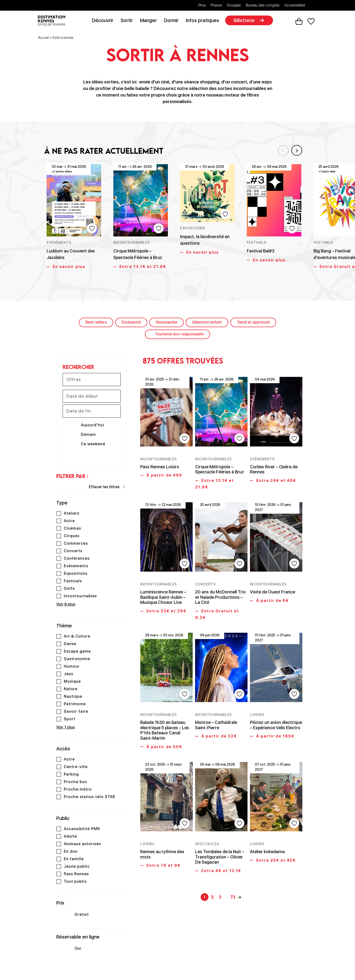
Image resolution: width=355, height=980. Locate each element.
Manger (150, 21)
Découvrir (104, 21)
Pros (202, 5)
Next (295, 149)
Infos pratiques (204, 21)
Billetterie (246, 21)
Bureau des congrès (263, 5)
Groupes (234, 5)
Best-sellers (96, 323)
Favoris (311, 22)
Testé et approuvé (253, 323)
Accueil (43, 39)
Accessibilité (295, 5)
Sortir (128, 21)
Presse (216, 5)
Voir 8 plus (66, 605)
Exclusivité (131, 323)
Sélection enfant (207, 323)
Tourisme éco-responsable (179, 335)
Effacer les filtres (104, 488)
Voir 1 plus (66, 728)
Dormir (173, 21)
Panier (299, 22)
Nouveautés (166, 323)
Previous (280, 149)
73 (233, 871)
